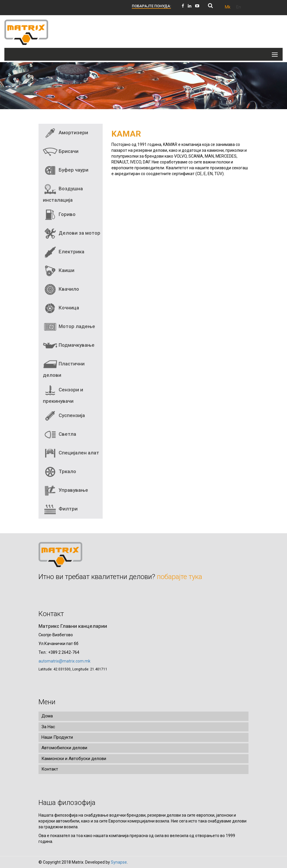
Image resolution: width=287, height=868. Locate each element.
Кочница (61, 308)
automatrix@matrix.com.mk (64, 661)
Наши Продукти (57, 737)
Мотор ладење (69, 327)
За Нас (48, 727)
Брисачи (61, 152)
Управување (65, 491)
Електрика (64, 252)
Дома (47, 716)
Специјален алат (71, 453)
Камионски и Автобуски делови (74, 759)
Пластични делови (64, 367)
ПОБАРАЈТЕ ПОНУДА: (151, 6)
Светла (60, 435)
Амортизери (65, 133)
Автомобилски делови (64, 748)
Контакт (50, 769)
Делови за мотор (72, 233)
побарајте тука (180, 577)
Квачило (61, 290)
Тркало (60, 472)
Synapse (119, 862)
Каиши (59, 271)
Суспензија (64, 416)
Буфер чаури (66, 170)
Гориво (59, 215)
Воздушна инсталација (63, 192)
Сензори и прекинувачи (63, 393)
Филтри (60, 509)
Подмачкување (69, 346)
